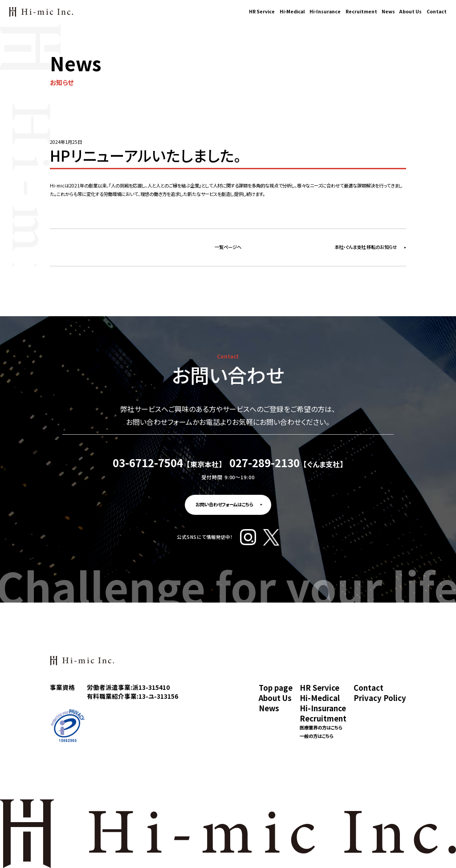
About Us (411, 11)
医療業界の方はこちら (321, 728)
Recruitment (361, 11)
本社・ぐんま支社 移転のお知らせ (366, 247)
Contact (437, 11)
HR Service (262, 11)
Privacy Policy (380, 698)
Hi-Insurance (325, 11)
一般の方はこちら (317, 736)
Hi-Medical (292, 11)
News (388, 11)
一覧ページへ (228, 247)
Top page (276, 688)
